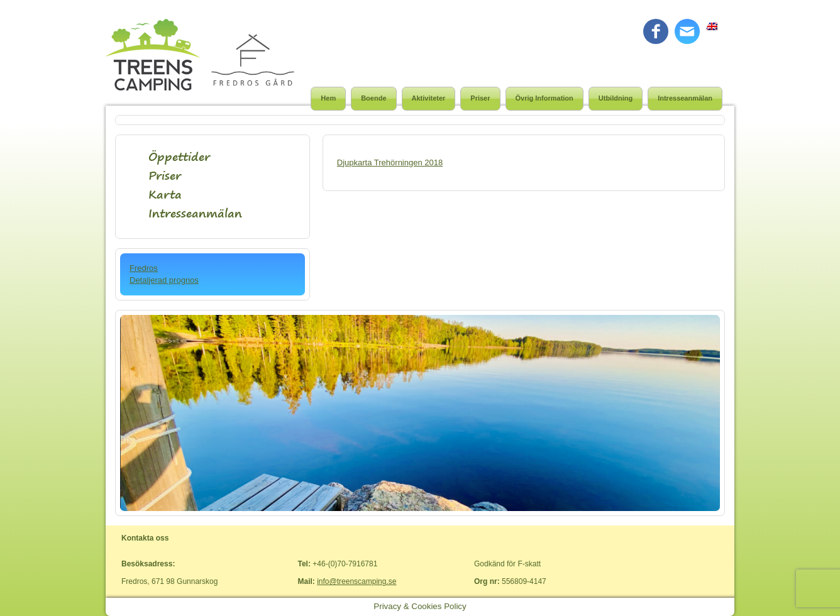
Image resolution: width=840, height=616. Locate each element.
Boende (373, 98)
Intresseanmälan (685, 98)
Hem (328, 98)
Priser (480, 98)
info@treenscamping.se (356, 581)
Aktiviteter (429, 98)
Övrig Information (544, 98)
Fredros (144, 268)
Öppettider (179, 157)
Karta (165, 195)
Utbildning (616, 98)
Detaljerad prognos (164, 280)
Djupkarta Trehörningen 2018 (390, 162)
